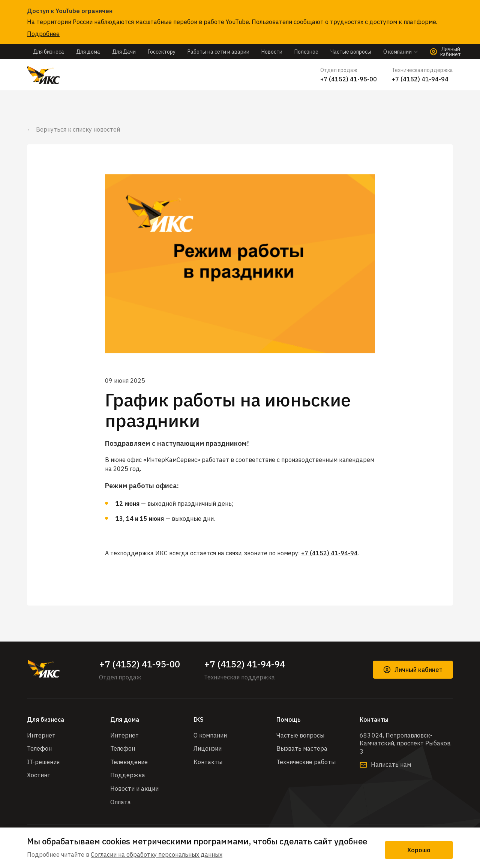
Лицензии (208, 748)
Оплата (121, 802)
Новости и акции (134, 789)
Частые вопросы (351, 52)
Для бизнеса (49, 52)
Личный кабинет (413, 670)
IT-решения (43, 762)
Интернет (41, 735)
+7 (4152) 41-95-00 (349, 79)
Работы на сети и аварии (218, 52)
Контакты (208, 762)
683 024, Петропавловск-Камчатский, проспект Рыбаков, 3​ (406, 743)
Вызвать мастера (302, 748)
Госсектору (162, 52)
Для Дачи (124, 52)
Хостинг (38, 775)
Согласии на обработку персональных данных (157, 855)
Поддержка (128, 775)
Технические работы (306, 762)
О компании (210, 735)
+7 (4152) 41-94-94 (420, 79)
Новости (272, 52)
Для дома (88, 52)
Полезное (306, 52)
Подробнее (43, 34)
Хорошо (419, 850)
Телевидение (129, 762)
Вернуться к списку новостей (78, 129)
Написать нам (385, 765)
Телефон (39, 748)
